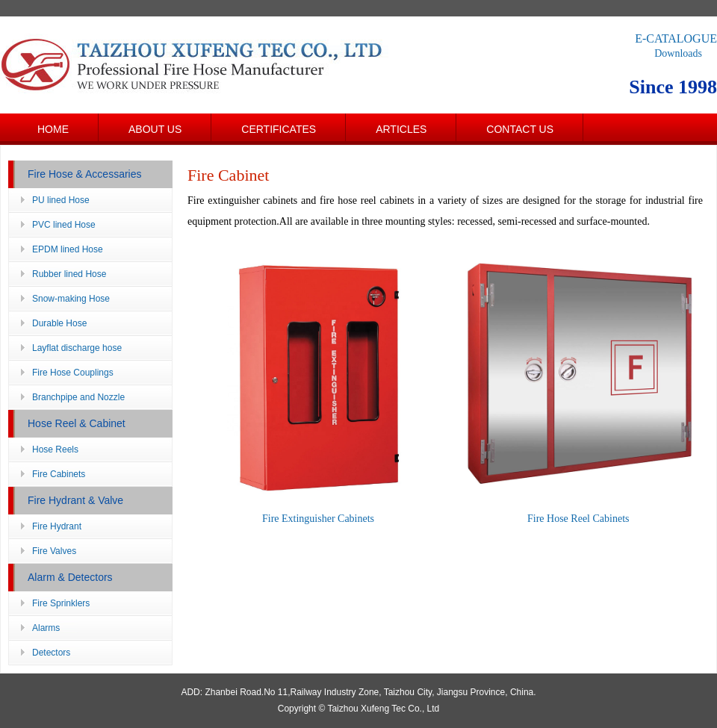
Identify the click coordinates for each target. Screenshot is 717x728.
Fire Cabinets (59, 474)
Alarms (46, 628)
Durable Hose (59, 323)
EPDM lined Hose (68, 249)
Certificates (279, 129)
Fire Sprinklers (61, 603)
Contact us (520, 129)
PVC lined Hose (64, 225)
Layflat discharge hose (77, 348)
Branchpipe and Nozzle (78, 397)
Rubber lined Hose (69, 274)
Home (53, 129)
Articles (401, 129)
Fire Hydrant (57, 526)
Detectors (51, 653)
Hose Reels (55, 449)
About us (155, 129)
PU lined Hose (61, 200)
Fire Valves (54, 551)
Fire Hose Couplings (73, 373)
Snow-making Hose (71, 299)
